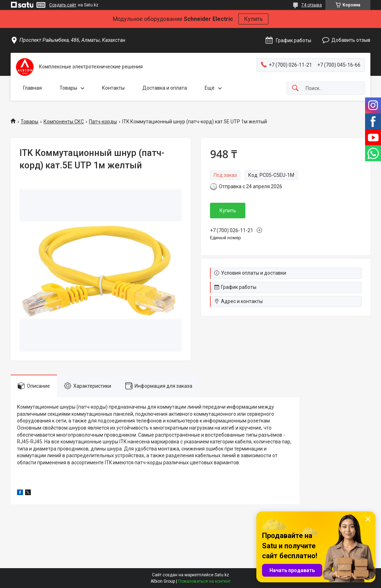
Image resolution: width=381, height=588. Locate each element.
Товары (68, 88)
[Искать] (295, 88)
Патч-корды (103, 122)
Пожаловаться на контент (204, 581)
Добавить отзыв (351, 40)
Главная (32, 88)
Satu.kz (222, 575)
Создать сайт (63, 5)
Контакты (113, 88)
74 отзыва (312, 5)
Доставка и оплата (165, 88)
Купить (253, 19)
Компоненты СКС (64, 122)
